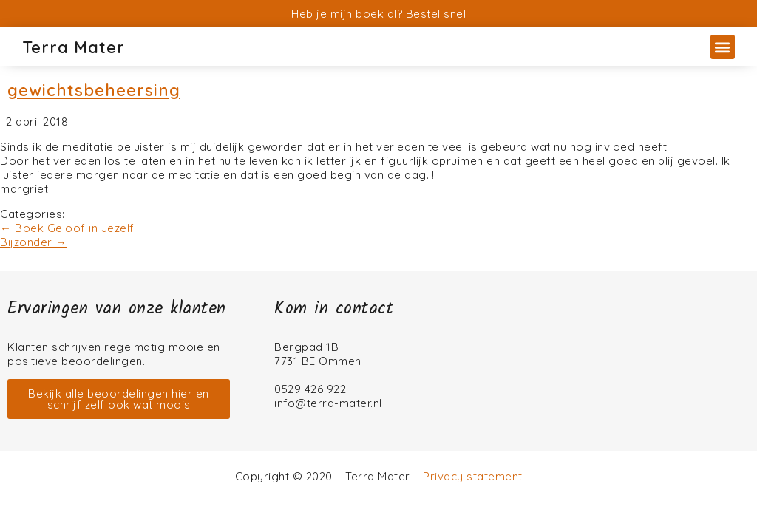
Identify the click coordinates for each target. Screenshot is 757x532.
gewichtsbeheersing (94, 90)
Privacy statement (473, 476)
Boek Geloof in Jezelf (67, 228)
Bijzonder (34, 242)
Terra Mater (74, 47)
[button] (723, 47)
